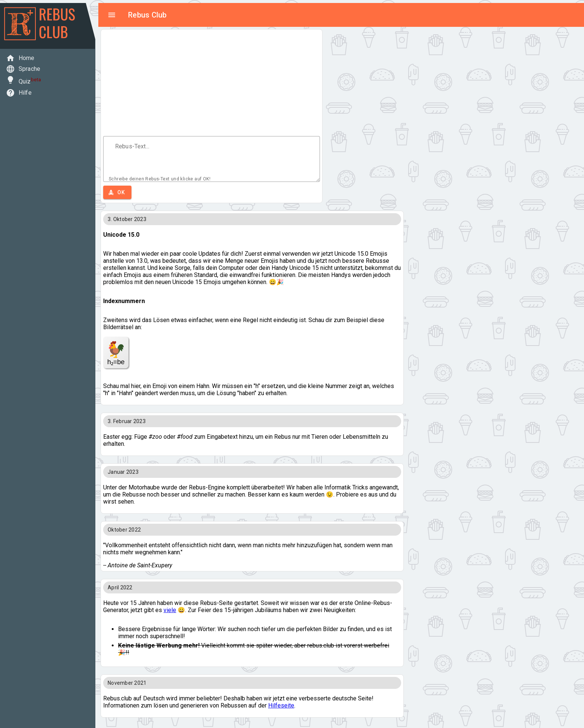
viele (170, 610)
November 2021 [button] (127, 683)
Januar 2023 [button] (123, 472)
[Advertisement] (212, 84)
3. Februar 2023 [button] (127, 421)
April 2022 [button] (120, 587)
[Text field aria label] (212, 155)
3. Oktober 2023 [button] (127, 219)
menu (112, 15)
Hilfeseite (281, 705)
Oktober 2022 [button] (124, 530)
